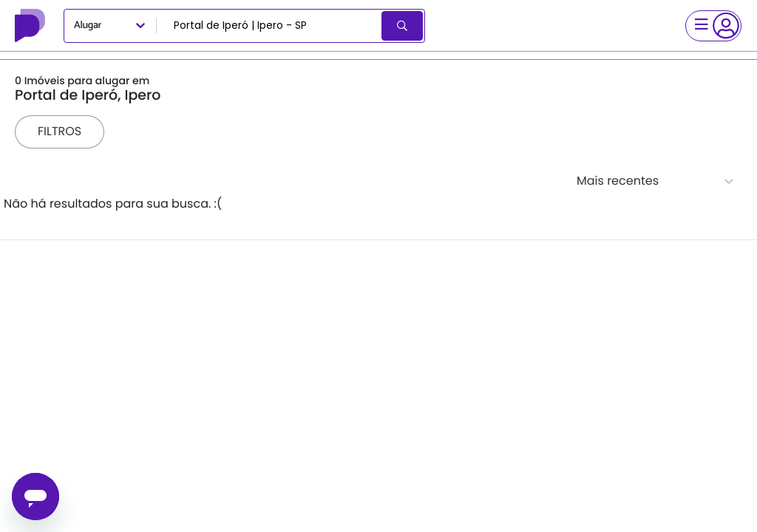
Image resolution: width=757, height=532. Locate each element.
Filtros (60, 131)
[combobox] (270, 26)
